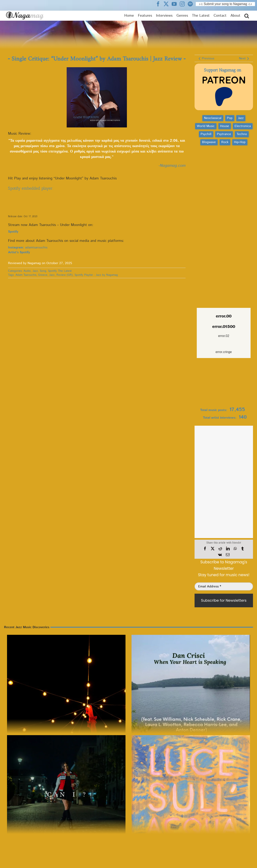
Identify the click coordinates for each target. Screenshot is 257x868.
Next (242, 59)
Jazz (35, 271)
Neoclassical (213, 118)
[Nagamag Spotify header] (192, 4)
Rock (225, 142)
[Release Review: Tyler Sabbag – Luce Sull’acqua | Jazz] (191, 794)
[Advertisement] (224, 170)
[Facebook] (205, 549)
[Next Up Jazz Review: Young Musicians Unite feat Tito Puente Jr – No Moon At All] (66, 694)
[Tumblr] (243, 549)
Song (43, 271)
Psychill (206, 134)
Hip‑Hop (240, 142)
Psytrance (224, 134)
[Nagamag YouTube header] (176, 4)
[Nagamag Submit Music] (224, 384)
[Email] (228, 555)
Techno (242, 134)
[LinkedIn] (228, 549)
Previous (208, 59)
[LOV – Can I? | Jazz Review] (66, 794)
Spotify (52, 271)
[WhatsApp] (235, 549)
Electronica (243, 126)
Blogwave (209, 142)
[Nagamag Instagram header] (184, 4)
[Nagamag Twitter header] (168, 4)
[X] (213, 549)
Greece (43, 275)
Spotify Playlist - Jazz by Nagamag (96, 275)
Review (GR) (65, 275)
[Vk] (220, 555)
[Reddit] (220, 549)
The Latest (65, 271)
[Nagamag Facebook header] (160, 4)
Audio (27, 271)
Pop (230, 118)
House (225, 126)
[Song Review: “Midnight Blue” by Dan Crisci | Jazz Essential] (191, 694)
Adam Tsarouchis (26, 275)
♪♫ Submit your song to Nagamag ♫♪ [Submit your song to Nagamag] (225, 4)
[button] (247, 16)
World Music (206, 126)
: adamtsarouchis (28, 248)
